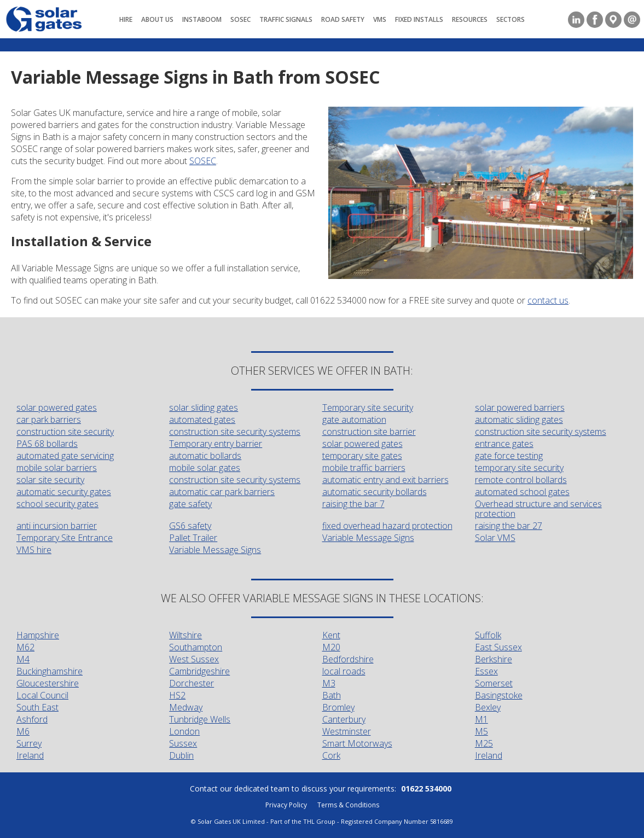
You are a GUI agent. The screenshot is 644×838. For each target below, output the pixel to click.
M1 (481, 719)
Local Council (42, 695)
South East (37, 707)
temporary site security (519, 468)
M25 (484, 743)
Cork (331, 755)
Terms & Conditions (348, 805)
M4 (23, 659)
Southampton (196, 647)
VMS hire (34, 550)
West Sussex (194, 659)
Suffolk (488, 635)
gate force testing (509, 456)
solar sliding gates (204, 408)
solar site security (50, 480)
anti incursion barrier (57, 526)
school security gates (57, 504)
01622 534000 (426, 788)
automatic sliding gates (519, 420)
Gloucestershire (48, 683)
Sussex (183, 743)
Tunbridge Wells (200, 719)
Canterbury (344, 719)
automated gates (202, 420)
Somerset (494, 683)
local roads (344, 671)
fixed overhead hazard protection (387, 526)
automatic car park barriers (222, 492)
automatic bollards (205, 456)
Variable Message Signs (368, 538)
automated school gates (522, 492)
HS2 (177, 695)
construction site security (65, 432)
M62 (25, 647)
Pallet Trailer (193, 538)
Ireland (30, 755)
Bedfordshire (348, 659)
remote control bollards (521, 480)
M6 (23, 731)
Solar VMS (495, 538)
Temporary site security (368, 408)
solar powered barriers (520, 408)
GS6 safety (190, 526)
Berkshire (494, 659)
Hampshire (38, 635)
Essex (486, 671)
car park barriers (49, 420)
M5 (481, 731)
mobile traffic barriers (364, 468)
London (184, 731)
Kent (331, 635)
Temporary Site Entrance (65, 538)
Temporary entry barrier (216, 444)
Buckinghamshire (50, 671)
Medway (186, 707)
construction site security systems (235, 432)
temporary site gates (362, 456)
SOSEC (203, 161)
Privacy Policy (286, 805)
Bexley (488, 707)
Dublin (181, 755)
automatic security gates (64, 492)
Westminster (347, 731)
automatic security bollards (375, 492)
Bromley (338, 707)
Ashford (32, 719)
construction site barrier (369, 432)
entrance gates (504, 444)
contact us (548, 300)
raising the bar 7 (353, 504)
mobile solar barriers (57, 468)
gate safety (190, 504)
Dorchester (192, 683)
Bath (332, 695)
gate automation (354, 420)
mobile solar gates (205, 468)
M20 (331, 647)
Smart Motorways (357, 743)
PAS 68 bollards (47, 444)
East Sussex (498, 647)
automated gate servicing (65, 456)
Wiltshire (185, 635)
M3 (329, 683)
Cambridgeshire (199, 671)
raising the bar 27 (509, 526)
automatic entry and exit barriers (385, 480)
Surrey (29, 743)
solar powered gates (57, 408)
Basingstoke (499, 695)
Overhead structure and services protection (538, 509)
